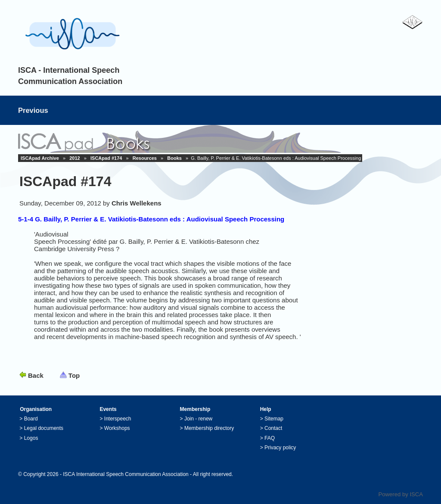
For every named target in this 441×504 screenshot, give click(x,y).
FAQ (270, 438)
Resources (145, 158)
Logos (31, 438)
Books (174, 158)
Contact (273, 428)
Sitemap (274, 419)
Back (36, 375)
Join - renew (198, 419)
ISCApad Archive (40, 158)
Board (31, 419)
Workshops (117, 428)
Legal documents (44, 428)
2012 (75, 158)
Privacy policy (280, 448)
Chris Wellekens (137, 203)
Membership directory (209, 428)
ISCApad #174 (106, 158)
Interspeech (118, 419)
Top (74, 375)
